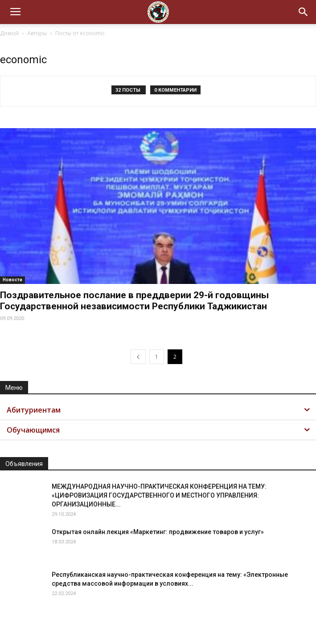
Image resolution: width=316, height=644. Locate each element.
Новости (12, 280)
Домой (9, 33)
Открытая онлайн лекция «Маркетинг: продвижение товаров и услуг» (158, 532)
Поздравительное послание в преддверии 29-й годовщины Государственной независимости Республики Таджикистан (134, 301)
